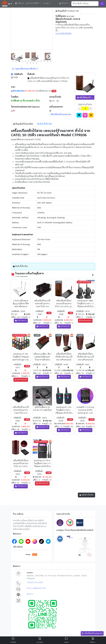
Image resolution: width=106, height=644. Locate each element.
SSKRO (30, 573)
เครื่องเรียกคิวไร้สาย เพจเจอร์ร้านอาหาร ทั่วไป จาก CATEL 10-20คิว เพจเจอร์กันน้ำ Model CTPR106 (48, 80)
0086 (15, 77)
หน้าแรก (21, 3)
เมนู (46, 3)
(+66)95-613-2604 (35, 582)
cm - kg (54, 101)
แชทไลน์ (66, 642)
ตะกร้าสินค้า (40, 642)
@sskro (30, 594)
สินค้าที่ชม (13, 642)
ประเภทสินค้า (33, 3)
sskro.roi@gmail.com (36, 588)
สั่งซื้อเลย (93, 642)
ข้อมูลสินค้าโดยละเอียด (23, 124)
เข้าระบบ (64, 3)
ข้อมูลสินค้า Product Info (67, 11)
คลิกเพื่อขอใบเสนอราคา (92, 633)
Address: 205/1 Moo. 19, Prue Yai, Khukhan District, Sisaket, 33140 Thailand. (57, 577)
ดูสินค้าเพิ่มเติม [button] (86, 495)
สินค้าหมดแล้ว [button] (85, 321)
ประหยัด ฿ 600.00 (34, 91)
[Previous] (15, 57)
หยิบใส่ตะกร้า (21, 321)
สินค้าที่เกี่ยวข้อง (45, 124)
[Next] (49, 57)
